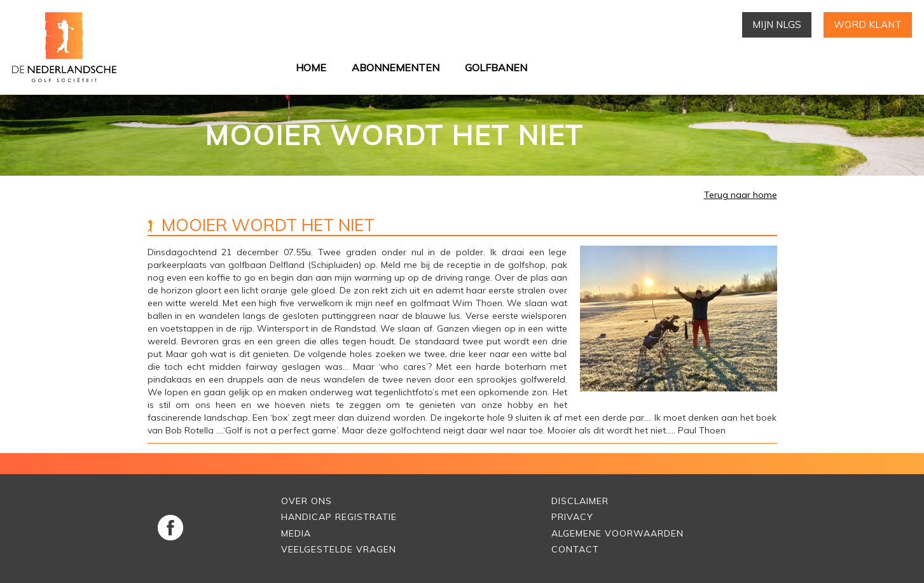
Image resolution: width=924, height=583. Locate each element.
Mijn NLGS (777, 25)
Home (311, 67)
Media (296, 533)
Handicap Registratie (339, 517)
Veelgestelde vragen (339, 549)
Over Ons (307, 501)
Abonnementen (396, 67)
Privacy (572, 517)
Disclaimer (580, 501)
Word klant (868, 25)
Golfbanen (496, 67)
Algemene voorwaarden (617, 533)
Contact (575, 549)
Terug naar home (741, 195)
